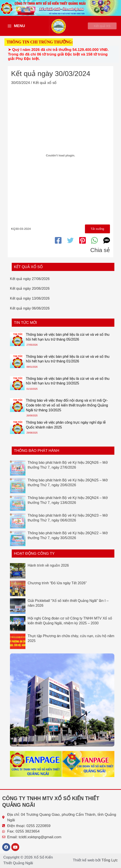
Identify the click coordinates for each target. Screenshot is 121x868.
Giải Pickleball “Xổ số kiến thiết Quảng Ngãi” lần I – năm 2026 (68, 606)
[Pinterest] (83, 243)
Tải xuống (97, 232)
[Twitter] (70, 243)
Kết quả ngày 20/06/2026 (30, 292)
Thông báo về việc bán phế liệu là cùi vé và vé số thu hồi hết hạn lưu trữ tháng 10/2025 (68, 384)
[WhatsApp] (94, 243)
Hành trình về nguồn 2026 (48, 568)
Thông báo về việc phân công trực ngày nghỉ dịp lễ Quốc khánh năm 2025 (66, 428)
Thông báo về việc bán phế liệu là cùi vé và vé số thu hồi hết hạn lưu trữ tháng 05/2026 (68, 340)
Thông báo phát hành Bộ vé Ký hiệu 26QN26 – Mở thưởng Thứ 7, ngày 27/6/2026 (68, 468)
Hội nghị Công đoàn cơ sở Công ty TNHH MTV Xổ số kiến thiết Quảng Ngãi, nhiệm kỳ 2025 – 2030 (70, 624)
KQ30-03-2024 (21, 232)
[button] (99, 27)
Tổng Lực (110, 860)
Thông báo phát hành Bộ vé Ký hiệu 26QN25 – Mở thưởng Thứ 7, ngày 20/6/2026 (68, 486)
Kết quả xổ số (45, 85)
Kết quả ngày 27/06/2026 (30, 282)
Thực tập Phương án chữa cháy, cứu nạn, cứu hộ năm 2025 (71, 641)
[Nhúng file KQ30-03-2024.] (60, 158)
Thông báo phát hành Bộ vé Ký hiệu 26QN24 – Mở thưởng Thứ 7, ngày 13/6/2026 (68, 503)
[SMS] (107, 243)
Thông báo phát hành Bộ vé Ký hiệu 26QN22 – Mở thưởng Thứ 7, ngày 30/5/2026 (68, 539)
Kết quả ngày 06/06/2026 (30, 311)
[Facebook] (58, 243)
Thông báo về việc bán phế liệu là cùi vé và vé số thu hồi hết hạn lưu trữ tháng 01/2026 (68, 362)
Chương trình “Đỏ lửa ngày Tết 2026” (57, 586)
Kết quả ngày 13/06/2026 (30, 301)
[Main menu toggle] (16, 27)
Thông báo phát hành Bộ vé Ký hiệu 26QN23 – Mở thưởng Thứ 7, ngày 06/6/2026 (68, 521)
